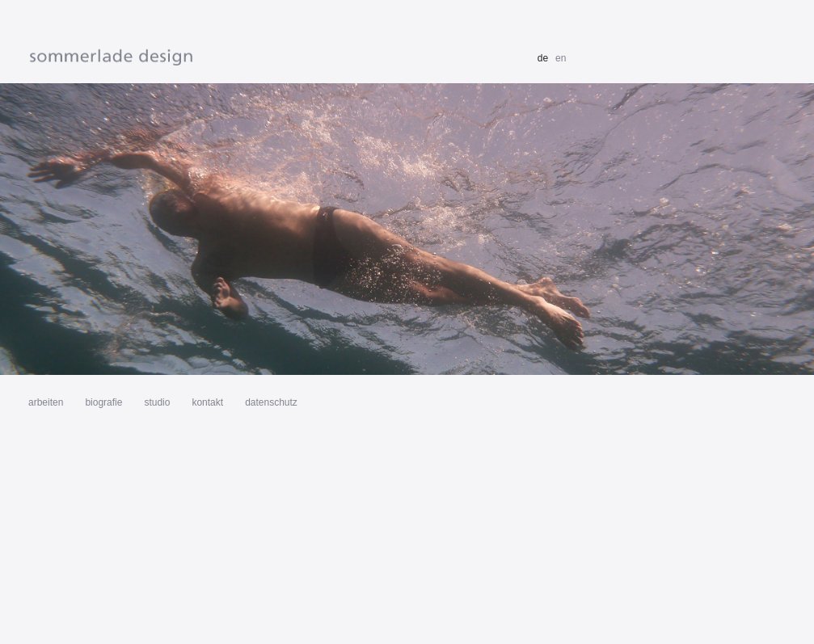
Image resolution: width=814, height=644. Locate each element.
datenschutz (271, 402)
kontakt (207, 402)
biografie (103, 402)
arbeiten (46, 402)
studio (157, 402)
